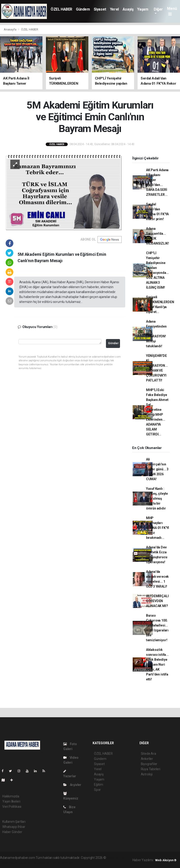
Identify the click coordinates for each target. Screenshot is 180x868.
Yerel (114, 9)
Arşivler (72, 785)
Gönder (113, 343)
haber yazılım (47, 863)
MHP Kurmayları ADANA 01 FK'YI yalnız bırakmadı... (157, 528)
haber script (66, 863)
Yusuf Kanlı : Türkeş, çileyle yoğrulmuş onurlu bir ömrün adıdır (157, 498)
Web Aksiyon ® (166, 860)
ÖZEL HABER (61, 9)
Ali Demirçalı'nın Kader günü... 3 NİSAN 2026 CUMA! (157, 469)
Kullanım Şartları (14, 822)
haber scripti (28, 863)
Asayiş (128, 9)
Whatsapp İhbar (14, 827)
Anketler (147, 759)
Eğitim (99, 785)
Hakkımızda (11, 796)
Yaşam (143, 9)
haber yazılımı (117, 858)
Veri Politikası (12, 807)
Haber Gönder (12, 832)
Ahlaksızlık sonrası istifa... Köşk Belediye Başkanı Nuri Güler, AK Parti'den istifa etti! (157, 664)
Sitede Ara (148, 754)
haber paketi (9, 863)
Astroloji (147, 774)
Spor (97, 790)
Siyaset (100, 9)
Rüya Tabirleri (151, 769)
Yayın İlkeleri (11, 801)
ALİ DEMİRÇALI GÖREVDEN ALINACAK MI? (157, 601)
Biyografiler (149, 764)
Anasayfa (10, 29)
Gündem (83, 9)
